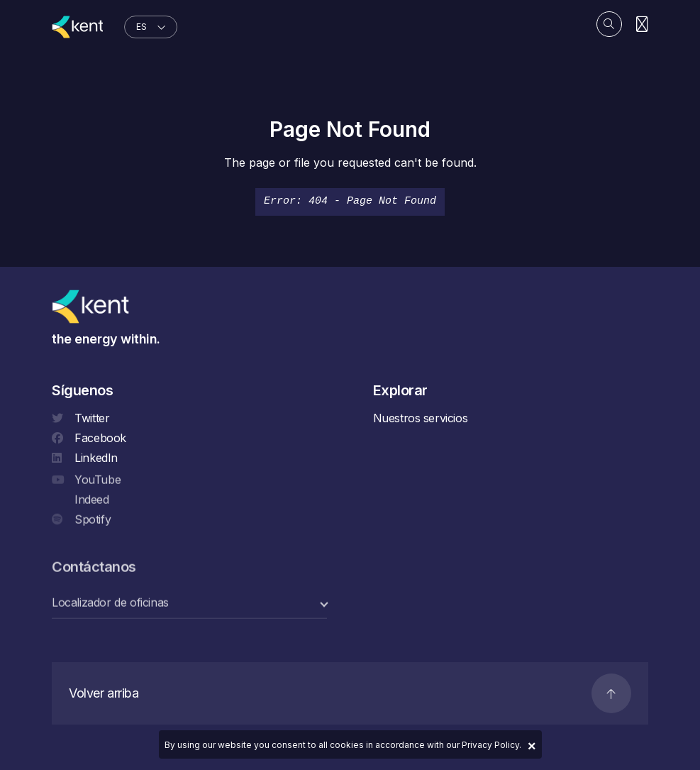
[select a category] (189, 603)
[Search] (609, 24)
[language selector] (151, 27)
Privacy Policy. (491, 745)
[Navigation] (642, 24)
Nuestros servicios (421, 418)
